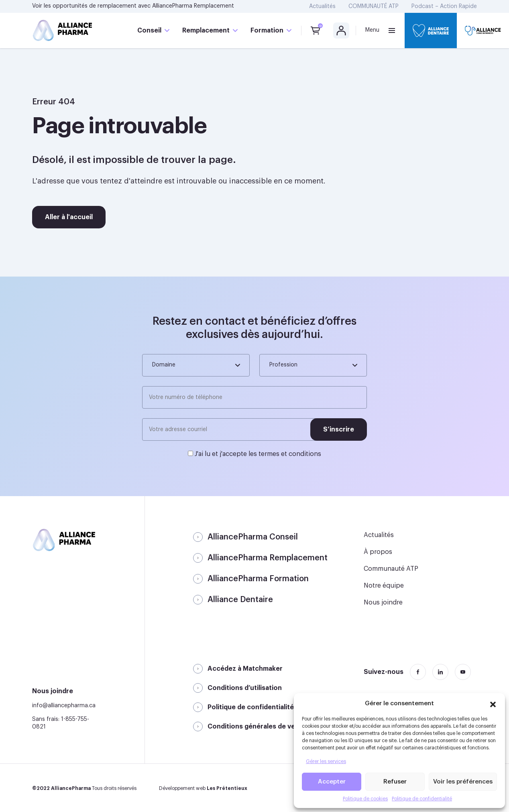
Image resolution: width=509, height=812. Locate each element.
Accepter (332, 782)
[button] (493, 703)
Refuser (395, 782)
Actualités (322, 6)
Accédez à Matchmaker (245, 669)
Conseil (149, 31)
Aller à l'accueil (69, 217)
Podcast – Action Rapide (444, 6)
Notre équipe (384, 586)
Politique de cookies (365, 799)
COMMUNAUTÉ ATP (374, 6)
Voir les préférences (463, 782)
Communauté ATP (391, 569)
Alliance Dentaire (240, 600)
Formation (267, 31)
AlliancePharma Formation (258, 579)
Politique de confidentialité (422, 799)
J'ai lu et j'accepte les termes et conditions (258, 454)
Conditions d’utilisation (245, 688)
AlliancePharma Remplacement (193, 6)
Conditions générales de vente (257, 727)
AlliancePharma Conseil (253, 537)
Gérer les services (326, 761)
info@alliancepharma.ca (64, 706)
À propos (378, 552)
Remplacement (206, 31)
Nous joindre (383, 602)
